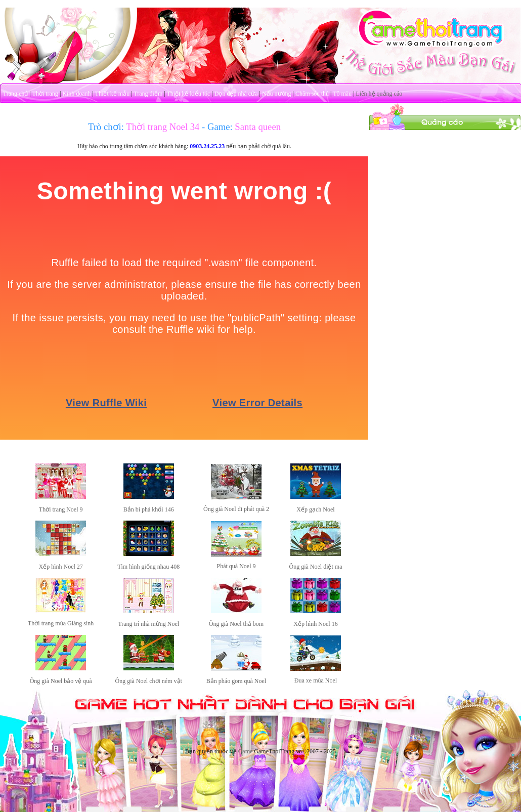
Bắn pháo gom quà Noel (236, 681)
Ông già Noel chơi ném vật (149, 681)
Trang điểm (148, 94)
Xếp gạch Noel (315, 509)
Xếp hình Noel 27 (61, 567)
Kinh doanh (76, 94)
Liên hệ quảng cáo (379, 94)
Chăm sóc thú (312, 94)
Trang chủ (16, 94)
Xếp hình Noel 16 (315, 624)
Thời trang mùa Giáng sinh (61, 623)
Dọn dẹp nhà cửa (236, 94)
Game (246, 751)
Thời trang (45, 94)
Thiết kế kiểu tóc (188, 94)
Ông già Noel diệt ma (315, 567)
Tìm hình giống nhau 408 (148, 567)
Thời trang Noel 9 (61, 509)
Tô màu (342, 94)
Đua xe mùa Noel (316, 680)
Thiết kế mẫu (112, 94)
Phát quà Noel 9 (236, 566)
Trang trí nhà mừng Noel (148, 624)
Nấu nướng (277, 94)
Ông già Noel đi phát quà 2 (236, 509)
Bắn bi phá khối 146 (149, 509)
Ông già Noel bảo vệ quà (61, 681)
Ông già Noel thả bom (236, 624)
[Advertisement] (445, 194)
